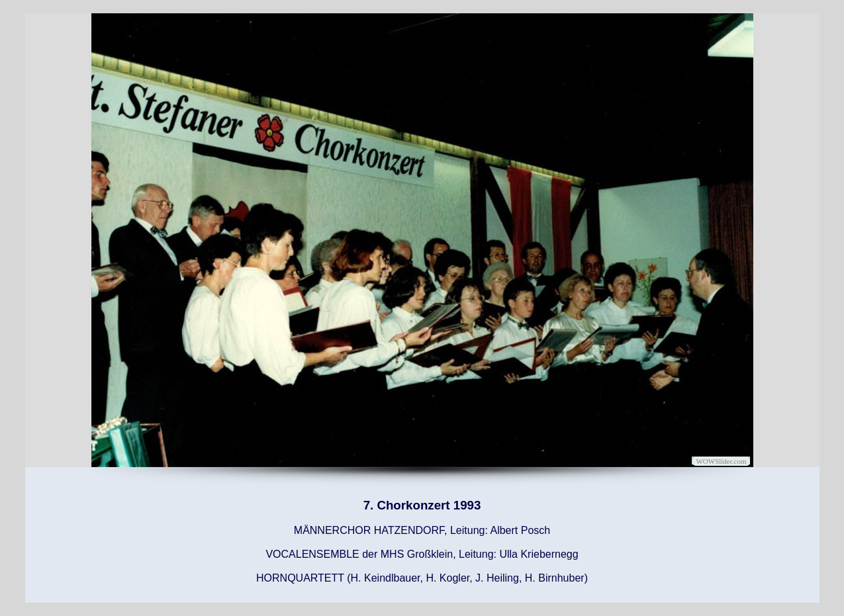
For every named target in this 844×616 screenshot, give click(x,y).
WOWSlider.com (721, 461)
